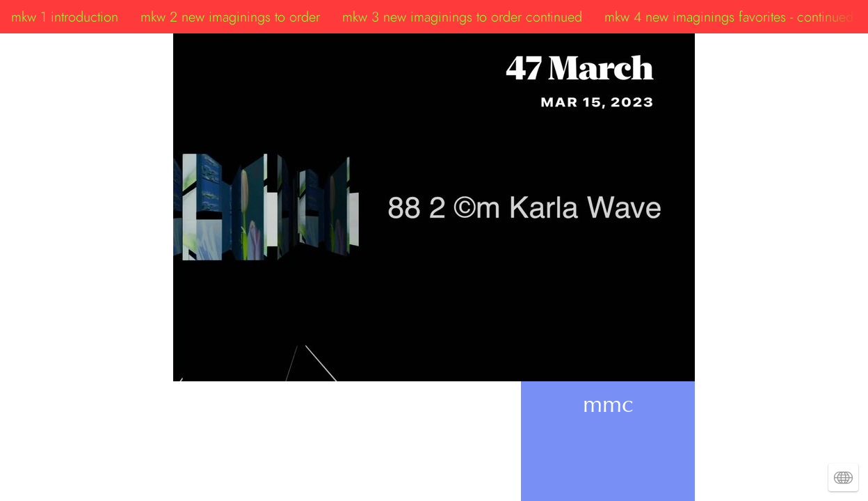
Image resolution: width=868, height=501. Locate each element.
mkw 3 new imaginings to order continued (462, 17)
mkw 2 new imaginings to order (230, 17)
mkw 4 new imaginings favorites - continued (729, 17)
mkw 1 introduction (65, 17)
